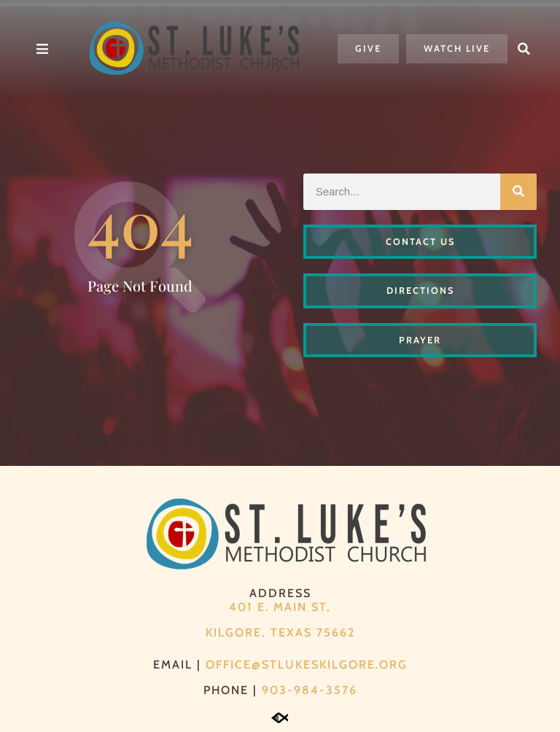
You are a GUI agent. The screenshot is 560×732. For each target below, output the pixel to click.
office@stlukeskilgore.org (307, 665)
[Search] (518, 192)
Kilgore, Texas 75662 (280, 632)
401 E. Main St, (280, 607)
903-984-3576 (310, 690)
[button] (524, 49)
